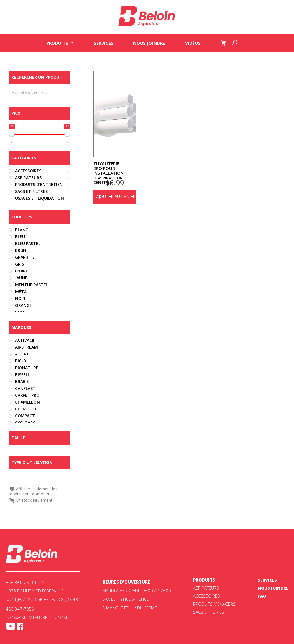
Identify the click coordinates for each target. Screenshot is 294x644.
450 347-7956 (20, 609)
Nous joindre (149, 44)
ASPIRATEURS (206, 588)
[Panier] (223, 44)
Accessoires (206, 596)
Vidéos (193, 44)
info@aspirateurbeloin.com (36, 617)
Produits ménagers (214, 604)
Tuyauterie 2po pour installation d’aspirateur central (108, 173)
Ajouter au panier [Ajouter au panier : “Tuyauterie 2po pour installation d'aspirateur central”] (116, 196)
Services (104, 44)
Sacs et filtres (209, 612)
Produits (60, 44)
